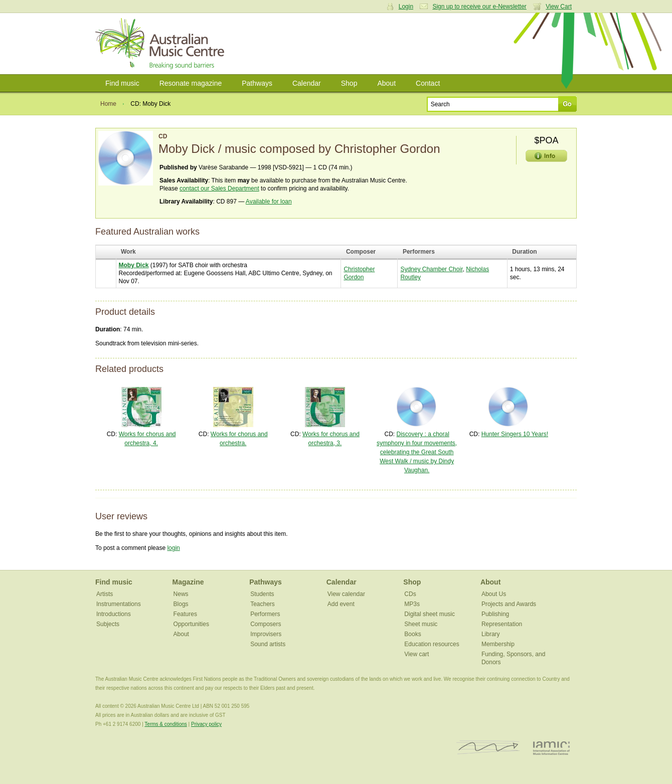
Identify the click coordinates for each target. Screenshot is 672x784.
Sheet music (421, 624)
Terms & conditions (165, 724)
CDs (410, 594)
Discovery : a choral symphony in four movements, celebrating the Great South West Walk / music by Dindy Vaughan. (417, 452)
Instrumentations (119, 604)
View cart (416, 654)
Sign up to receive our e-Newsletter (479, 7)
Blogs (181, 604)
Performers (265, 614)
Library (491, 634)
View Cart (559, 7)
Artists (105, 594)
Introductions (114, 614)
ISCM (488, 748)
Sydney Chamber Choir (431, 269)
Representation (502, 624)
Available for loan (269, 202)
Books (412, 634)
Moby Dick (134, 265)
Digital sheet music (430, 614)
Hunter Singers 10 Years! (515, 434)
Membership (498, 644)
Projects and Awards (509, 604)
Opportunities (191, 624)
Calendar (307, 83)
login (173, 548)
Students (262, 594)
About (386, 83)
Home (108, 104)
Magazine (188, 582)
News (181, 594)
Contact (428, 83)
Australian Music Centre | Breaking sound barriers (162, 44)
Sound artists (268, 644)
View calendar (346, 594)
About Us (494, 594)
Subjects (108, 624)
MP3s (412, 604)
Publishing (495, 614)
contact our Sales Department (219, 188)
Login (406, 7)
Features (185, 614)
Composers (266, 624)
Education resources (432, 644)
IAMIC (551, 748)
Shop (349, 83)
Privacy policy (206, 724)
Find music (122, 83)
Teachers (263, 604)
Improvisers (266, 634)
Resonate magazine (191, 83)
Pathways (257, 83)
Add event (341, 604)
